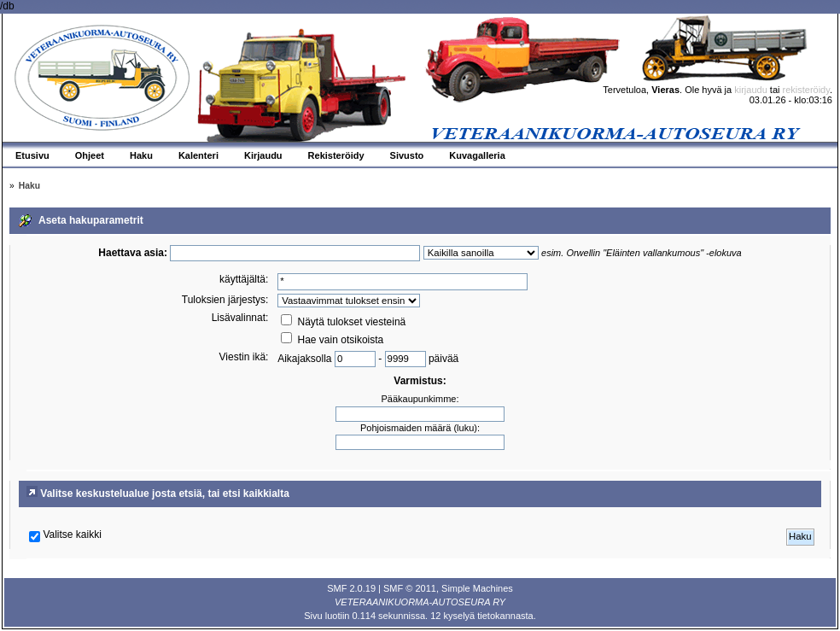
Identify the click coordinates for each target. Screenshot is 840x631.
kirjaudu (751, 90)
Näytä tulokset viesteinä (343, 322)
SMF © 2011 (410, 588)
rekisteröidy (806, 90)
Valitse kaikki (72, 535)
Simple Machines (477, 588)
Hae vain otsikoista (332, 340)
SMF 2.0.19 (351, 588)
